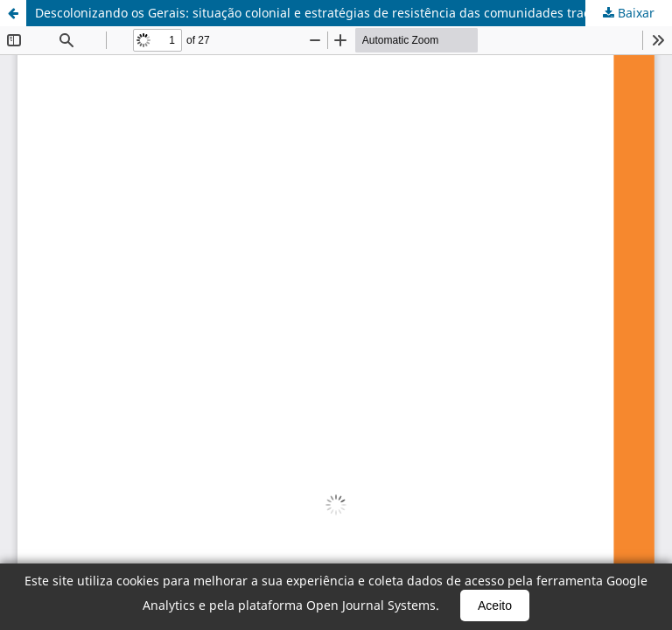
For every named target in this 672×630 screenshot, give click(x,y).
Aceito (495, 605)
